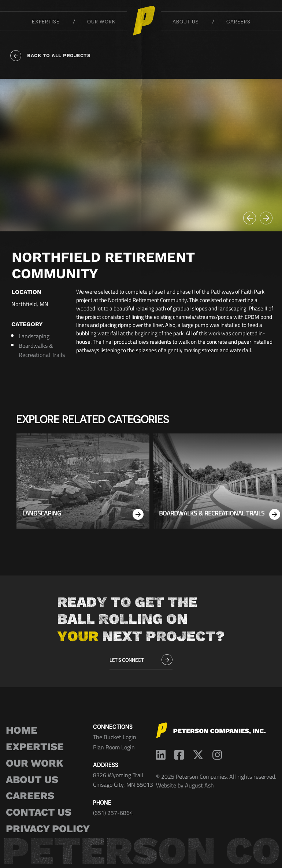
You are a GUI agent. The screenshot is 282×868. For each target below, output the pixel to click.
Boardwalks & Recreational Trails (42, 350)
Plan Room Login (114, 747)
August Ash (199, 785)
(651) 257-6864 (113, 813)
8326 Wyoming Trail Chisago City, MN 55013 (123, 780)
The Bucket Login (115, 737)
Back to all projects (50, 56)
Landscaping (34, 336)
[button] (250, 218)
